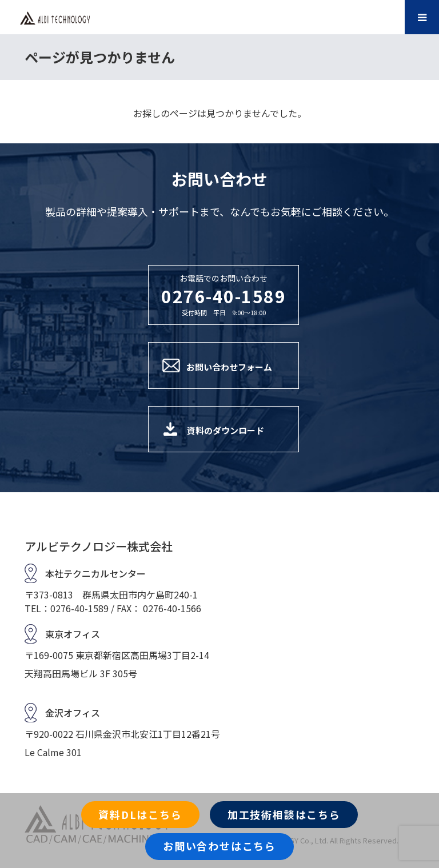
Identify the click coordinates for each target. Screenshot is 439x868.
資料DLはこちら (140, 814)
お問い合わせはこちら (219, 846)
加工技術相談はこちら (284, 814)
